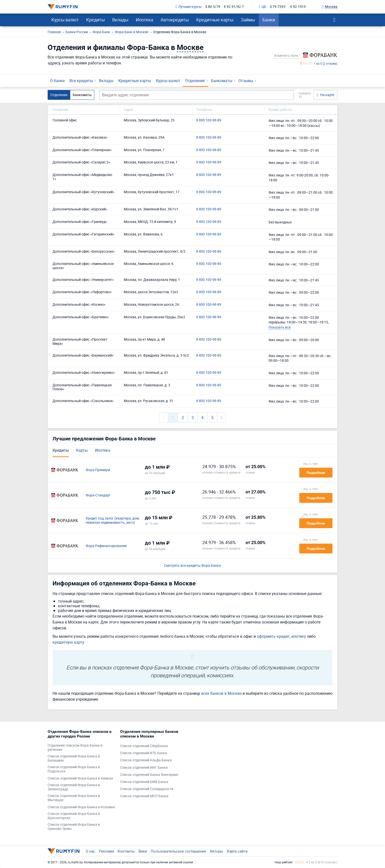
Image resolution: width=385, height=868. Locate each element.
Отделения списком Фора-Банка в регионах (75, 748)
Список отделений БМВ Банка (144, 782)
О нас (90, 851)
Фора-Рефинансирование (106, 546)
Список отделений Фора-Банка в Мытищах (74, 798)
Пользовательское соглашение (178, 851)
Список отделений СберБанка (144, 746)
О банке (57, 81)
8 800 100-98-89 (209, 120)
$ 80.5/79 (213, 7)
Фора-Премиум (98, 470)
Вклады (120, 20)
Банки (269, 20)
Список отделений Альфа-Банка (146, 760)
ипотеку (299, 636)
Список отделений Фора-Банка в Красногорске (74, 816)
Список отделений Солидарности (147, 789)
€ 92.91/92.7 (234, 7)
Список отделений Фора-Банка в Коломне (81, 807)
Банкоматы (222, 81)
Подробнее (316, 473)
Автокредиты (175, 20)
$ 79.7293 (278, 7)
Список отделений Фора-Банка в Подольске (74, 769)
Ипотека (144, 20)
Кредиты (96, 20)
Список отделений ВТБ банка (144, 753)
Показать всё (280, 327)
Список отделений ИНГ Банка (144, 768)
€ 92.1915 (298, 7)
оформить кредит (273, 636)
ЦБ (262, 7)
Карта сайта (237, 851)
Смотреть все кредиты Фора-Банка (192, 566)
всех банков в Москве (221, 693)
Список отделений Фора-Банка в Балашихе (74, 758)
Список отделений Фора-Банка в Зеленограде (74, 787)
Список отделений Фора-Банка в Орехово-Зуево (74, 827)
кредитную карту (68, 642)
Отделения (195, 81)
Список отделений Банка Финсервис (149, 775)
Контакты (126, 851)
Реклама (106, 851)
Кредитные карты (215, 20)
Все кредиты (81, 81)
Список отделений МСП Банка (144, 796)
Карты (82, 450)
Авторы (216, 851)
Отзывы (246, 81)
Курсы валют (65, 20)
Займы (248, 20)
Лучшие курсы (189, 7)
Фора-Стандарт (98, 495)
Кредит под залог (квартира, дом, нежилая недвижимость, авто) (113, 521)
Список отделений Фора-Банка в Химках (80, 778)
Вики (143, 851)
